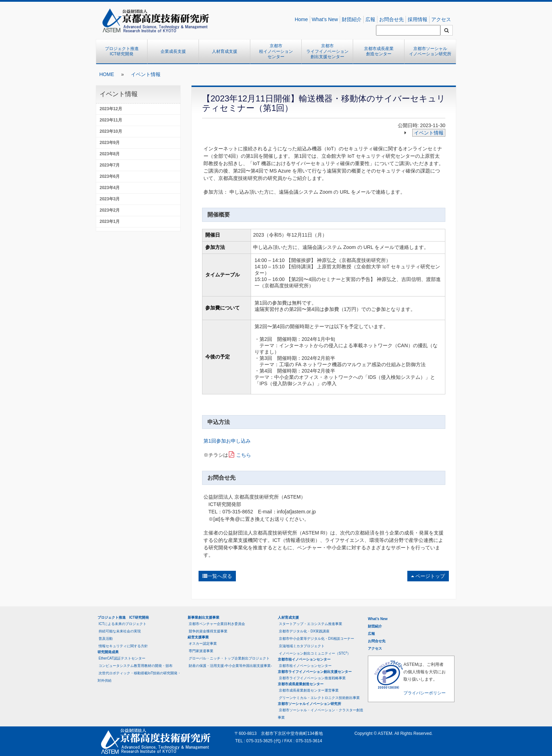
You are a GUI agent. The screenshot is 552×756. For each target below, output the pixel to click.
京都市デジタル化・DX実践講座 (304, 631)
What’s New (325, 19)
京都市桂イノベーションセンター (276, 51)
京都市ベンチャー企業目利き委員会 (217, 624)
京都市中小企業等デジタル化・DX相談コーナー (316, 639)
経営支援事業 (198, 637)
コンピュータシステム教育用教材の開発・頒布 (136, 666)
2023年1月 (110, 221)
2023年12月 (111, 109)
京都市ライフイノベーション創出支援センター (327, 51)
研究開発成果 (108, 652)
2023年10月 (111, 131)
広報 (370, 19)
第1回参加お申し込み (227, 441)
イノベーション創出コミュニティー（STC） (315, 653)
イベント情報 (146, 74)
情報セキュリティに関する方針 (123, 646)
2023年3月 (110, 199)
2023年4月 (110, 188)
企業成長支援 (173, 51)
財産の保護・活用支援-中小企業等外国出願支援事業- (230, 666)
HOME (107, 74)
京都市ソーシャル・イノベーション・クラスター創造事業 (321, 714)
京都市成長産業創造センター (379, 51)
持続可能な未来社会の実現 (120, 631)
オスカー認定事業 (203, 643)
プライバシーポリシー (425, 693)
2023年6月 (110, 176)
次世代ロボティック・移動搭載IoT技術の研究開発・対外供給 (139, 677)
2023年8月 (110, 154)
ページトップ (428, 576)
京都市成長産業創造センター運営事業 (309, 690)
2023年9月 (110, 143)
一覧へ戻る (217, 576)
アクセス (441, 19)
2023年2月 (110, 210)
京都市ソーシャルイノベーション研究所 (430, 51)
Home (301, 19)
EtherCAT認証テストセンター (122, 658)
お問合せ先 (391, 19)
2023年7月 (110, 165)
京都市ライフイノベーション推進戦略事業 (312, 678)
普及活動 (106, 639)
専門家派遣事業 (201, 651)
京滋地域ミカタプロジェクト (302, 646)
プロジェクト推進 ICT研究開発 (124, 51)
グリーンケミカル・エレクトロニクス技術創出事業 (319, 698)
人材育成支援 (225, 51)
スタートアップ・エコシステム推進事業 (310, 624)
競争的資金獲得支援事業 (208, 631)
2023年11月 (111, 120)
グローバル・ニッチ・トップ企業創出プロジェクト (229, 658)
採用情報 (418, 19)
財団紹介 (352, 19)
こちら (244, 455)
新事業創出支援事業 (203, 617)
